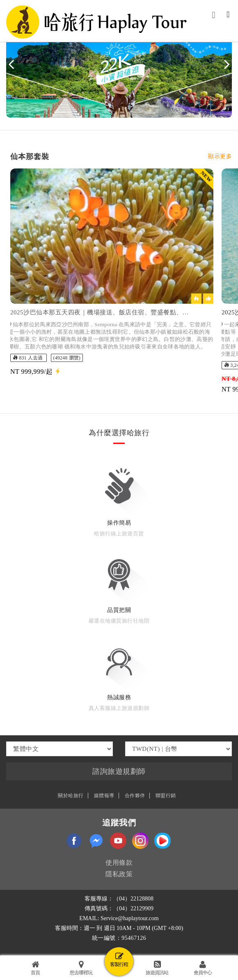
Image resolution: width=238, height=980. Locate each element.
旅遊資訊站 (157, 968)
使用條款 (119, 863)
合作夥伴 (135, 796)
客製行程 (119, 960)
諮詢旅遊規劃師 (119, 771)
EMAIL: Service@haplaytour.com (119, 918)
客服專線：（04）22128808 (119, 899)
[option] (112, 281)
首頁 (35, 968)
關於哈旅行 (71, 796)
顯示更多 (220, 156)
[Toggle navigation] (228, 15)
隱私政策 (119, 874)
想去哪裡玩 (81, 968)
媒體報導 (104, 796)
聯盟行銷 (166, 796)
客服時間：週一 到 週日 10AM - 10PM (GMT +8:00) (119, 928)
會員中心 (203, 968)
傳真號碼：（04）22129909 (119, 908)
